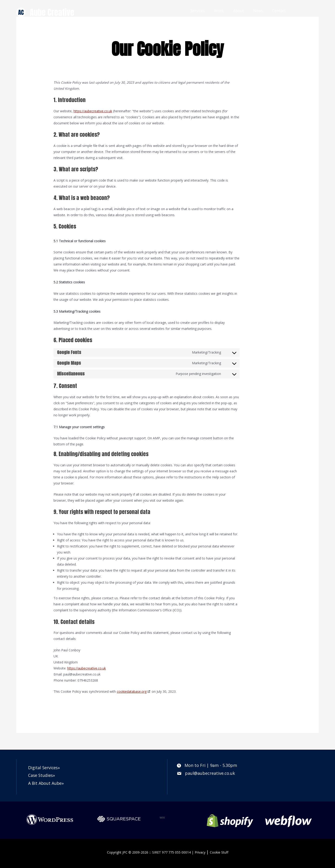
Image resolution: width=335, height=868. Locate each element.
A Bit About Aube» (46, 783)
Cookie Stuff (219, 852)
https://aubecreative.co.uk (93, 111)
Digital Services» (45, 768)
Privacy (200, 852)
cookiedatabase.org (132, 691)
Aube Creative (52, 12)
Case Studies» (42, 775)
